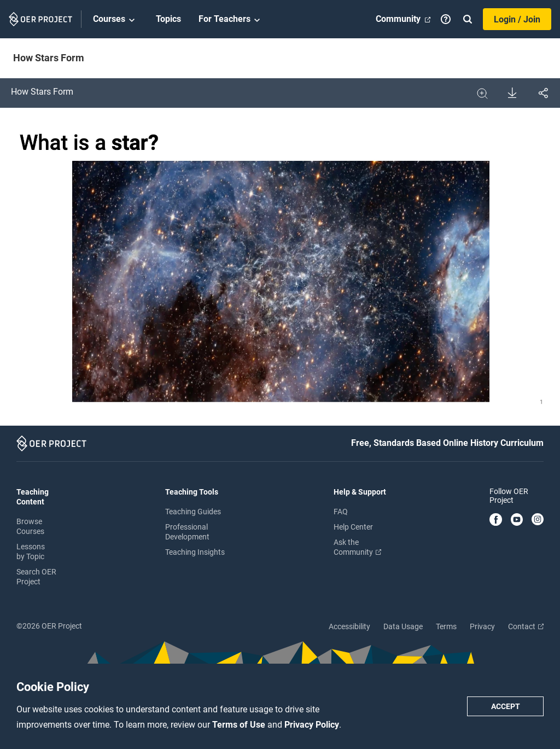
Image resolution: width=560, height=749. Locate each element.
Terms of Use (240, 725)
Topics (168, 19)
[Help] (446, 19)
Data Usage (403, 626)
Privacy (482, 626)
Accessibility (349, 626)
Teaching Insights (195, 552)
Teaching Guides (193, 512)
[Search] (468, 19)
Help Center (353, 527)
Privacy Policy (312, 725)
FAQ (341, 512)
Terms (446, 626)
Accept (506, 706)
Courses (116, 20)
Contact (526, 626)
